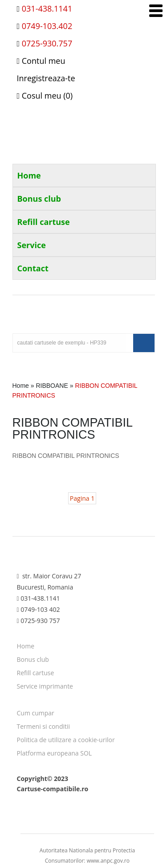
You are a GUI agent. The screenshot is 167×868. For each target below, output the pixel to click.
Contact (33, 268)
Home (29, 175)
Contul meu (41, 61)
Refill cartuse (44, 222)
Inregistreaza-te (46, 78)
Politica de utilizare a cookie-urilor (66, 740)
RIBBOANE (52, 386)
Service (32, 245)
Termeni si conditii (44, 726)
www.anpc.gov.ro (108, 861)
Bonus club (39, 199)
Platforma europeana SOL (55, 753)
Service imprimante (45, 686)
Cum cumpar (36, 713)
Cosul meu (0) (45, 96)
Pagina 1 (82, 498)
